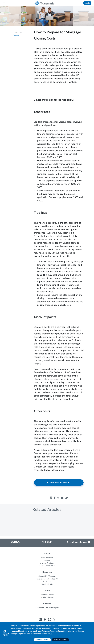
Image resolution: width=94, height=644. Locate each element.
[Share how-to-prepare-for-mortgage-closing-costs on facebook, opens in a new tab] (55, 498)
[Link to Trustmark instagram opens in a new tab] (50, 620)
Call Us (16, 542)
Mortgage (16, 35)
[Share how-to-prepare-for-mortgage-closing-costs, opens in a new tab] (62, 498)
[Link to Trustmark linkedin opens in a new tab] (41, 620)
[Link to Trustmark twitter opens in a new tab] (54, 619)
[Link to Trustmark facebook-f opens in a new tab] (45, 620)
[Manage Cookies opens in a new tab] (42, 640)
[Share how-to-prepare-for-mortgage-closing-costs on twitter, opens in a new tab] (58, 498)
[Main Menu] (4, 3)
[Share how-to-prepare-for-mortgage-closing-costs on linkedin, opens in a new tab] (51, 498)
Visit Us (47, 542)
